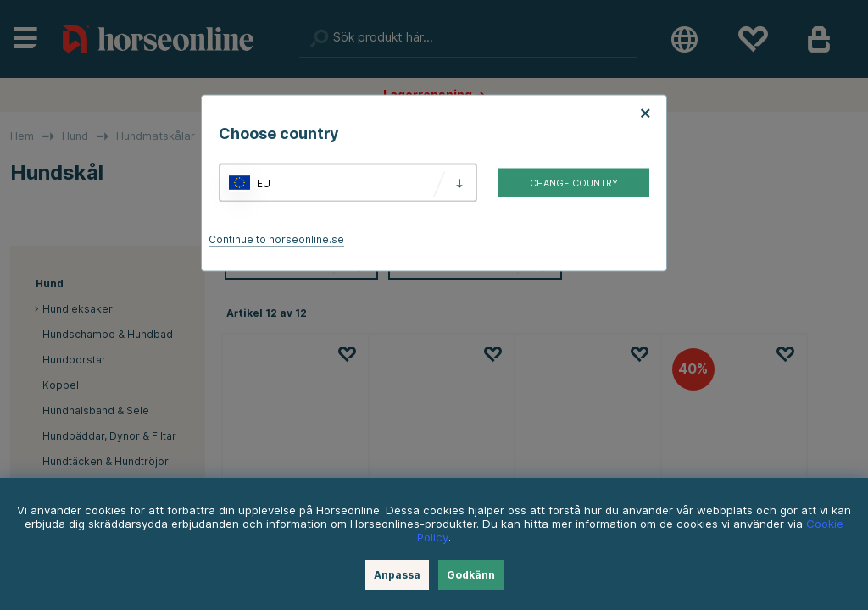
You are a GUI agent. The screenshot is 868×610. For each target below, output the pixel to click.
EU (264, 183)
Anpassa (397, 575)
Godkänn (471, 575)
